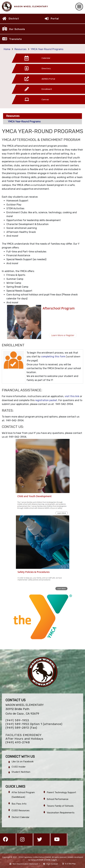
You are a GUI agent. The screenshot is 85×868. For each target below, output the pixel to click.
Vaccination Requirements (61, 813)
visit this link (72, 396)
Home (7, 49)
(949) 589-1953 (17, 720)
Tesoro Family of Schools (60, 806)
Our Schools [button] (17, 29)
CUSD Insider (19, 767)
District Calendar (20, 817)
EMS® (48, 860)
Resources (20, 49)
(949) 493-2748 (18, 742)
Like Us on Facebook (23, 762)
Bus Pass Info (19, 804)
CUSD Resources (21, 810)
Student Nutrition (21, 772)
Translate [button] (16, 39)
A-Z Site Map (69, 864)
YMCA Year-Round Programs (47, 49)
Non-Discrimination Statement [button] (26, 864)
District (14, 19)
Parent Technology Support (61, 792)
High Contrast (52, 864)
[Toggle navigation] (79, 7)
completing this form (53, 357)
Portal (55, 19)
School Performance (58, 799)
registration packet (46, 400)
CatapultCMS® (37, 860)
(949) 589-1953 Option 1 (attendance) (34, 724)
